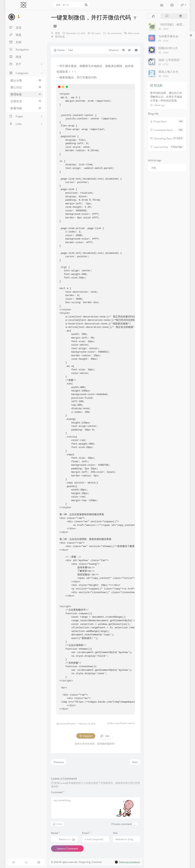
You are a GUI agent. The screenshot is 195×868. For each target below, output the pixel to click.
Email (86, 833)
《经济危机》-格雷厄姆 (173, 24)
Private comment (122, 824)
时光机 (158, 85)
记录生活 (26, 101)
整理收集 (26, 94)
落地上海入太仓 (168, 72)
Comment (58, 792)
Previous (59, 762)
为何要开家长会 (168, 36)
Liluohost (97, 862)
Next (135, 762)
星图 (58, 33)
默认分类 (26, 80)
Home (59, 50)
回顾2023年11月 (168, 48)
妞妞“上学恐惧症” (170, 60)
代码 (154, 168)
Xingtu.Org (85, 862)
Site (115, 833)
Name (55, 833)
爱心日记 (26, 87)
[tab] (153, 16)
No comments (114, 33)
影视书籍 (26, 108)
